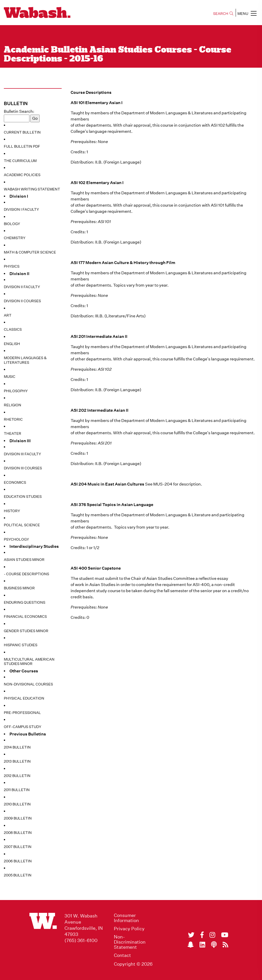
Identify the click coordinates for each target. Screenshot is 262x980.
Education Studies (23, 497)
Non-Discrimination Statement (130, 942)
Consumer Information (126, 918)
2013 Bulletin (17, 761)
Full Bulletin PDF (22, 146)
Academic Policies (22, 175)
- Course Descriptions (26, 574)
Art (8, 315)
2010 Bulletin (17, 804)
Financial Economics (25, 617)
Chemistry (15, 238)
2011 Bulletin (17, 790)
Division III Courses (23, 468)
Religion (13, 405)
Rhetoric (13, 419)
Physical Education (24, 698)
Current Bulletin (22, 132)
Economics (15, 482)
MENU (247, 13)
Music (10, 377)
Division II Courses (22, 301)
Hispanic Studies (21, 645)
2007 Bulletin (18, 847)
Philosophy (16, 391)
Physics (12, 266)
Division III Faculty (22, 454)
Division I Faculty (21, 209)
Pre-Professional (22, 713)
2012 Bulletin (17, 776)
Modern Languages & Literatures (25, 360)
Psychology (16, 539)
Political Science (22, 525)
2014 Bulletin (17, 747)
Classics (13, 329)
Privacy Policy (129, 929)
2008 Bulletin (18, 833)
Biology (12, 224)
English (12, 344)
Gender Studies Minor (26, 631)
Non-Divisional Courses (28, 684)
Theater (13, 433)
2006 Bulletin (18, 861)
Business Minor (19, 588)
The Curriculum (20, 161)
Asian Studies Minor (24, 560)
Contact (122, 955)
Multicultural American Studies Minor (29, 662)
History (12, 511)
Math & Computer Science (30, 252)
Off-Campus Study (23, 727)
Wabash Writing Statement (32, 189)
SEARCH (223, 14)
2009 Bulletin (18, 818)
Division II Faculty (22, 287)
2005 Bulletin (18, 875)
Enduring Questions (25, 602)
